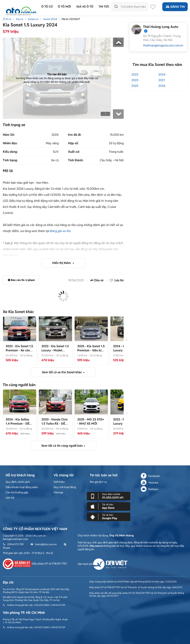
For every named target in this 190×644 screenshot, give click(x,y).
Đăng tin (175, 7)
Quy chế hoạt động (65, 487)
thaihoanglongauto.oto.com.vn (163, 45)
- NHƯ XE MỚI (91, 421)
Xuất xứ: (74, 152)
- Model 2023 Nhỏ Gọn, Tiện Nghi (55, 352)
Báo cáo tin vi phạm (21, 280)
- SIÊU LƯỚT (19, 424)
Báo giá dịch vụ (98, 482)
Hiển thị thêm (62, 263)
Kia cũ (20, 19)
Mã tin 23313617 (71, 19)
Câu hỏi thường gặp (17, 492)
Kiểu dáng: (10, 152)
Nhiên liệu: (10, 143)
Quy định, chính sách (18, 482)
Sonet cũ (33, 19)
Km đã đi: (75, 135)
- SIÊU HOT (55, 424)
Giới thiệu (59, 482)
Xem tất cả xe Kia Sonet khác (62, 372)
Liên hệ (10, 498)
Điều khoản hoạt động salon (22, 487)
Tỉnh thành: (76, 160)
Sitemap (58, 492)
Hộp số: (73, 143)
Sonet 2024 (50, 19)
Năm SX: (9, 135)
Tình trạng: (10, 160)
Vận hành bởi (102, 564)
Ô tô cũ (7, 19)
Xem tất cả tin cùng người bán (62, 446)
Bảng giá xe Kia (60, 231)
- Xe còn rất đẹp (19, 350)
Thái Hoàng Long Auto (161, 27)
